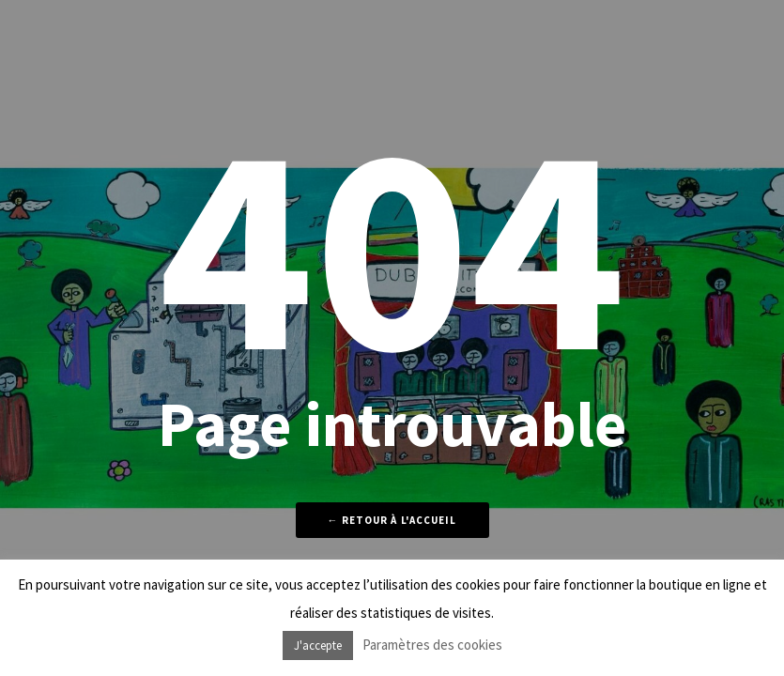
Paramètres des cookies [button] (432, 645)
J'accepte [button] (318, 645)
